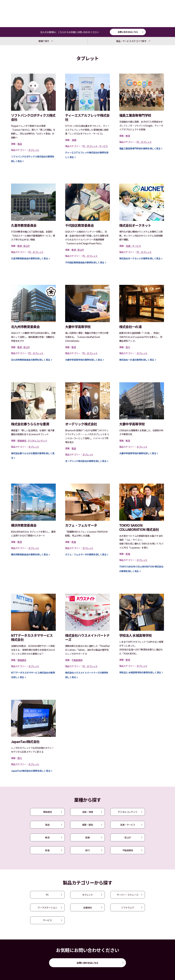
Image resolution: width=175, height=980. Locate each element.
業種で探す (44, 41)
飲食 (47, 850)
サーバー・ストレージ (128, 895)
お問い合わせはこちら (128, 32)
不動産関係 (128, 850)
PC (47, 895)
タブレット (88, 895)
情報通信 (47, 812)
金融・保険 (88, 812)
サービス (47, 920)
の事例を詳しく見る (140, 148)
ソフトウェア (128, 907)
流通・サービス (128, 825)
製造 (47, 825)
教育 (47, 837)
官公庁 (128, 837)
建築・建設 (88, 825)
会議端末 (87, 907)
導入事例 (14, 13)
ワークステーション (47, 907)
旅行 (87, 850)
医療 (87, 837)
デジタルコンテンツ (128, 812)
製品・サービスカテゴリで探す (131, 41)
